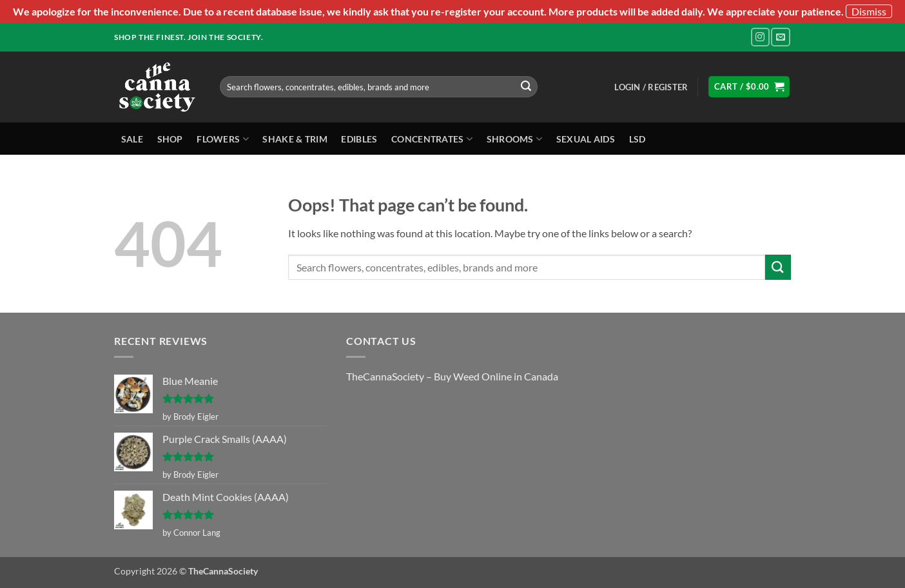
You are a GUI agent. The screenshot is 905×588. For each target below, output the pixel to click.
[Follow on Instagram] (760, 37)
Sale (132, 139)
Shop (170, 139)
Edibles (359, 139)
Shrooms (515, 139)
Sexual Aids (586, 139)
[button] (651, 87)
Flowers (223, 139)
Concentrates (432, 139)
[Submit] (526, 87)
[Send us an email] (780, 37)
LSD (637, 139)
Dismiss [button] (869, 11)
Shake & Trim (295, 139)
